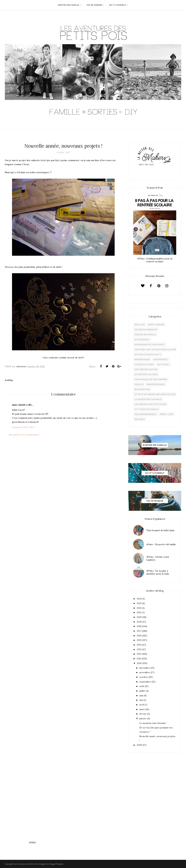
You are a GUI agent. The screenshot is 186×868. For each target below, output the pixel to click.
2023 (139, 603)
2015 (139, 640)
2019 (139, 622)
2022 (139, 608)
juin (141, 695)
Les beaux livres (144, 364)
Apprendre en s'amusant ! (150, 345)
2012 (139, 654)
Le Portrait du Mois (146, 374)
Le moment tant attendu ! (153, 723)
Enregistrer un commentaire (24, 435)
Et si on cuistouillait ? (148, 354)
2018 (139, 626)
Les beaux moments (146, 330)
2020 (139, 617)
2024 (139, 599)
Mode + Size (167, 414)
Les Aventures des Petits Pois (26, 864)
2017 (139, 631)
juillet (142, 691)
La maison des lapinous (148, 399)
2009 (139, 745)
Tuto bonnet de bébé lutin (160, 530)
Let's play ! (164, 364)
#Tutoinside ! (142, 340)
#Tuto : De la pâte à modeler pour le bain (158, 572)
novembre (145, 672)
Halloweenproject (146, 414)
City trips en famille (147, 409)
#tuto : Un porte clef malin (161, 544)
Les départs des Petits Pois (150, 404)
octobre (144, 677)
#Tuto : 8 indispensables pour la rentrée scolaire (155, 260)
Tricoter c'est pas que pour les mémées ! (158, 350)
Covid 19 (139, 384)
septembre (145, 682)
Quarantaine (142, 389)
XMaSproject (161, 359)
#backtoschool (156, 384)
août (142, 686)
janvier (143, 718)
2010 (139, 663)
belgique (140, 419)
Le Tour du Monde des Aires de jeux (155, 394)
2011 (139, 659)
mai (141, 700)
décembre (145, 668)
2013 (139, 649)
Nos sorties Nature (146, 369)
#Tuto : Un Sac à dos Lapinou (158, 558)
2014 (139, 645)
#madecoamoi (142, 359)
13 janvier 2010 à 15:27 (24, 427)
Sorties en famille (145, 335)
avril (142, 705)
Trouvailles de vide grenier (151, 379)
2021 (139, 612)
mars (142, 709)
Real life (140, 325)
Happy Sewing (156, 325)
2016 (139, 636)
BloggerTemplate (56, 864)
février (143, 714)
